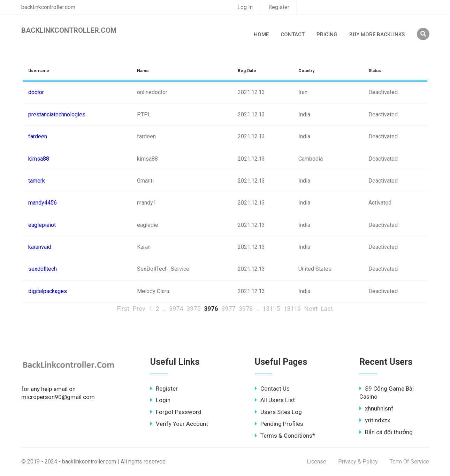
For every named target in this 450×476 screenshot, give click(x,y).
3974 (176, 309)
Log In (245, 7)
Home (261, 34)
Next (311, 309)
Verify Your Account (179, 424)
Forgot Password (176, 412)
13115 (271, 309)
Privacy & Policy (358, 462)
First (123, 309)
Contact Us (272, 389)
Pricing (327, 34)
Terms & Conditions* (285, 436)
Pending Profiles (279, 424)
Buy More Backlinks (377, 34)
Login (160, 400)
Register (279, 7)
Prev (139, 309)
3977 (228, 309)
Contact (293, 34)
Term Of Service (409, 462)
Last (327, 309)
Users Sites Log (278, 412)
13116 (292, 309)
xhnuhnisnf (376, 408)
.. (164, 309)
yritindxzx (375, 420)
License (316, 462)
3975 (193, 309)
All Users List (275, 400)
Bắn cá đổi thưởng (386, 432)
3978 (246, 309)
